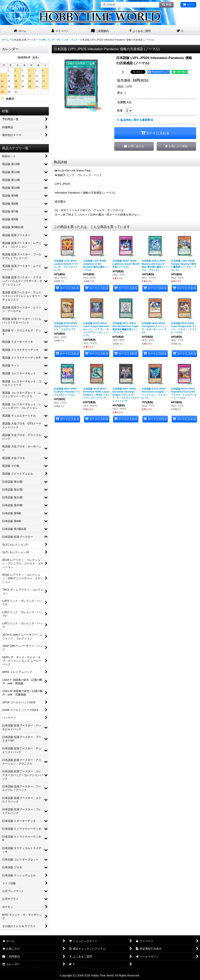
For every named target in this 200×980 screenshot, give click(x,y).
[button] (176, 146)
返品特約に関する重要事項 (135, 120)
